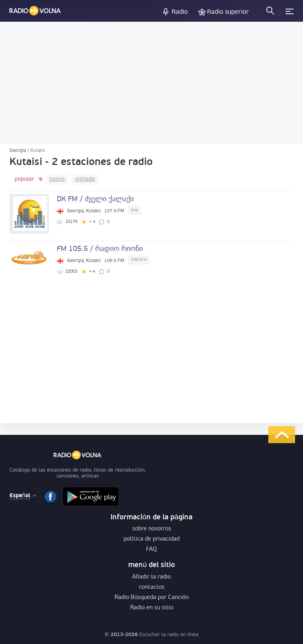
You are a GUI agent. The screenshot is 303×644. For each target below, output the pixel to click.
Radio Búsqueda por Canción (152, 598)
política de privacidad (151, 539)
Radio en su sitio (152, 608)
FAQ (151, 549)
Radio (180, 12)
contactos (152, 587)
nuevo (57, 179)
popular (24, 179)
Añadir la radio (151, 577)
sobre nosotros (152, 529)
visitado (85, 179)
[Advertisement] (151, 83)
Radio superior (228, 12)
